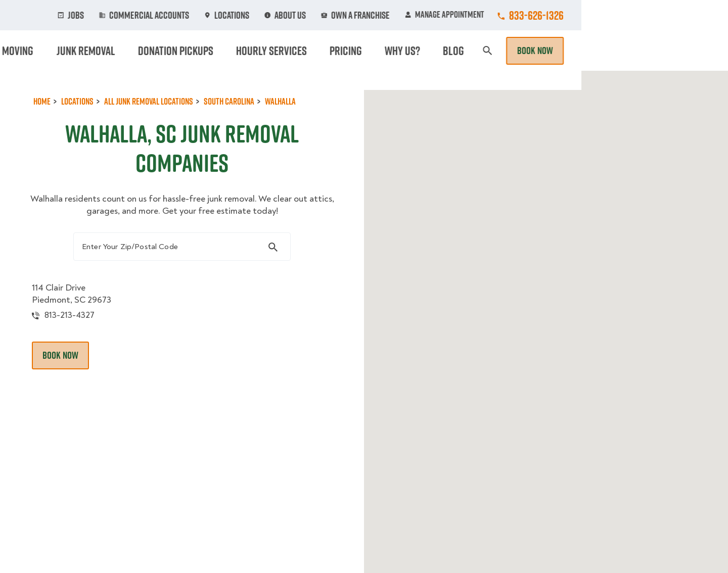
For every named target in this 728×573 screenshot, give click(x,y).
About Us (437, 15)
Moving (227, 51)
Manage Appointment (591, 15)
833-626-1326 (683, 15)
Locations (381, 15)
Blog (605, 51)
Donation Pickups (365, 51)
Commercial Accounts (303, 15)
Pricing (516, 51)
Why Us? (563, 51)
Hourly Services (451, 51)
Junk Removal (285, 51)
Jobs (233, 15)
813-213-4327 (77, 331)
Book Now (681, 51)
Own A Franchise (504, 15)
